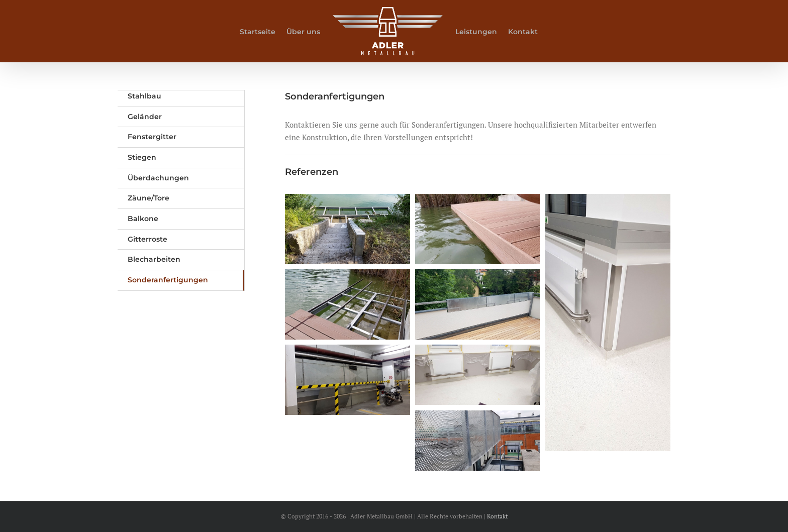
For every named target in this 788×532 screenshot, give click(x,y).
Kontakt (497, 516)
